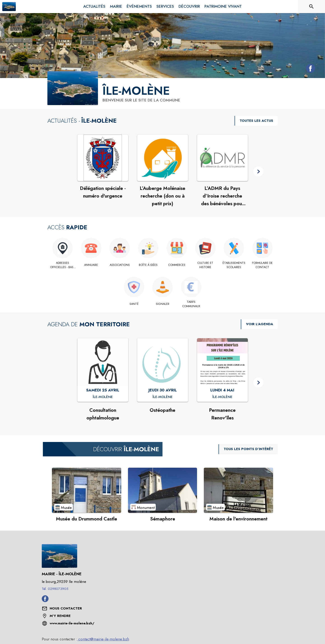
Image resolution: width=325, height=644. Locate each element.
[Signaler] (163, 304)
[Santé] (134, 304)
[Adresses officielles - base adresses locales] (63, 265)
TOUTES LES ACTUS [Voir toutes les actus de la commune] (256, 121)
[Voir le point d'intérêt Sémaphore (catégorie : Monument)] (163, 490)
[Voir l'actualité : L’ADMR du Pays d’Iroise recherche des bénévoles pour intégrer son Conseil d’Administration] (222, 158)
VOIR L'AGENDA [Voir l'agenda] (260, 324)
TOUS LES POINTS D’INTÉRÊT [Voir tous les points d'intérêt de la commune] (248, 449)
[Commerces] (177, 265)
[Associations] (120, 265)
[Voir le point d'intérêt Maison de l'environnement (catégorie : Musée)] (238, 490)
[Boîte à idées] (148, 265)
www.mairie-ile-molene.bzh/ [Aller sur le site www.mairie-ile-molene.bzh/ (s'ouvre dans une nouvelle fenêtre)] (72, 623)
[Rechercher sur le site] (311, 7)
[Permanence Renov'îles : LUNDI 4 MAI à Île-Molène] (222, 397)
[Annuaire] (91, 265)
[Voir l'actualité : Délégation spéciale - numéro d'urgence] (103, 158)
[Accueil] (9, 7)
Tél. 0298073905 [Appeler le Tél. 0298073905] (55, 589)
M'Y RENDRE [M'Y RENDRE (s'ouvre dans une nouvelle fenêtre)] (60, 616)
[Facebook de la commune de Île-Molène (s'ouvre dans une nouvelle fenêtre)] (309, 69)
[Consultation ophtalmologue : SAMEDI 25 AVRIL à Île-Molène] (103, 397)
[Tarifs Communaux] (191, 304)
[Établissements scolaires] (234, 265)
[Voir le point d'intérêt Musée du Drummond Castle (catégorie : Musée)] (87, 490)
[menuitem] (94, 7)
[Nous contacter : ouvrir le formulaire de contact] (66, 609)
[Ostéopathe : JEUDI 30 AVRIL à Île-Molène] (163, 397)
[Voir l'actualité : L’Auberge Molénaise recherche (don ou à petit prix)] (163, 158)
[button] (259, 172)
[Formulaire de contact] (263, 265)
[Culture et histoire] (205, 265)
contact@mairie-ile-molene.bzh (103, 639)
